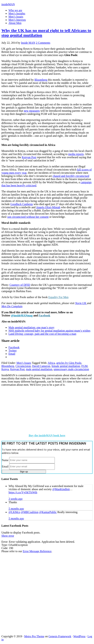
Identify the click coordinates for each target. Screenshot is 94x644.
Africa (51, 363)
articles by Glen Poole (69, 363)
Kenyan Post (29, 157)
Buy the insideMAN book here (47, 435)
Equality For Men (58, 297)
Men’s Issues (24, 363)
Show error (8, 536)
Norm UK (81, 303)
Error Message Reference (37, 551)
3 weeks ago (16, 499)
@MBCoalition (30, 512)
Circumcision (23, 366)
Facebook (44, 315)
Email (5, 466)
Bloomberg (41, 80)
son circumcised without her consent (28, 217)
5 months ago (16, 509)
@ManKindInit (61, 489)
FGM (85, 366)
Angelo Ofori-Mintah (48, 207)
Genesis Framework (60, 636)
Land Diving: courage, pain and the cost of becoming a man (42, 334)
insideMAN (8, 4)
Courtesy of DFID (20, 285)
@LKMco (14, 512)
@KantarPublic (48, 512)
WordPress (79, 636)
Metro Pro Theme (34, 636)
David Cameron (41, 366)
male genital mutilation (39, 369)
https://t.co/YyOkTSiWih (23, 492)
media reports (76, 154)
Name (5, 460)
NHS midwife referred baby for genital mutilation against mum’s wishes (49, 331)
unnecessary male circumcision (71, 369)
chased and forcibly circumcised (71, 176)
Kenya (5, 369)
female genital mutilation (66, 366)
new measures (32, 111)
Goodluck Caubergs (22, 204)
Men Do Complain (12, 306)
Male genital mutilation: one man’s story (31, 327)
